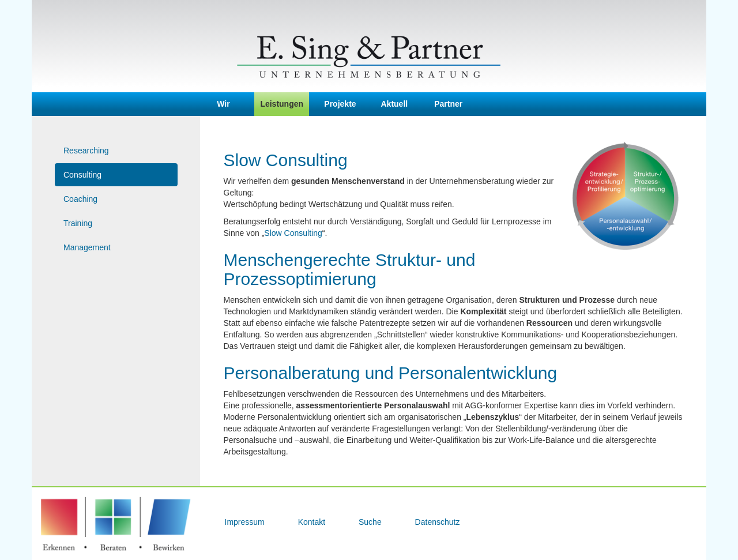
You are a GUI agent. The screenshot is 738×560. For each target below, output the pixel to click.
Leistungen (282, 104)
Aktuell (395, 104)
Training (78, 223)
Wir (223, 104)
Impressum (246, 522)
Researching (86, 151)
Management (87, 247)
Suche (371, 522)
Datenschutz (438, 522)
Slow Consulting (293, 233)
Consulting (82, 175)
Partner (448, 104)
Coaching (80, 199)
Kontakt (313, 522)
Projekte (340, 104)
